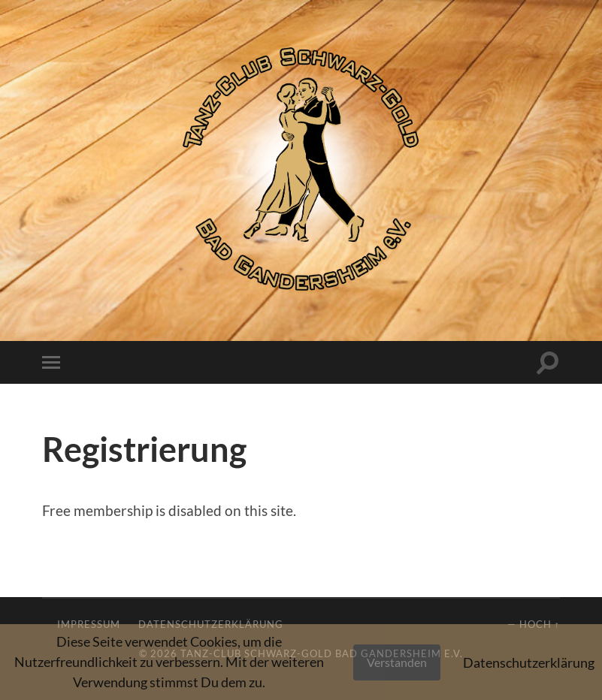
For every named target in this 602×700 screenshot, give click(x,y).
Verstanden (397, 662)
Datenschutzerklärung (529, 662)
